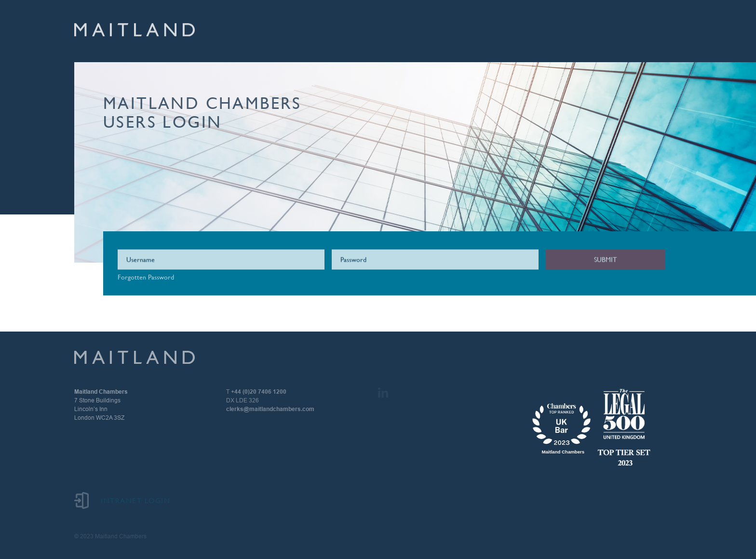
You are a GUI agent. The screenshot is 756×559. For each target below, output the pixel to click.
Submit (605, 260)
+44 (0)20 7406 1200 (259, 392)
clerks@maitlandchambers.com (270, 409)
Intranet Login (122, 500)
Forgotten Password (146, 277)
